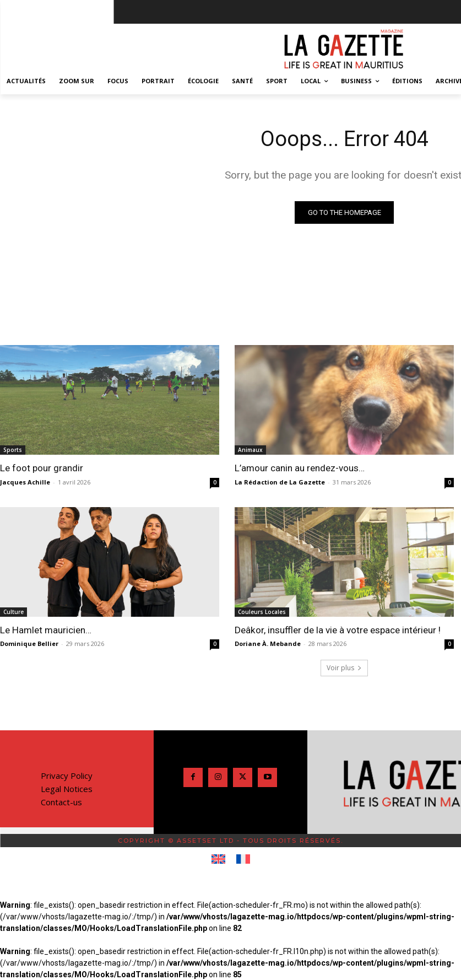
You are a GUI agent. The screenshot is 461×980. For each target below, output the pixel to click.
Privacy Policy (67, 776)
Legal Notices (67, 789)
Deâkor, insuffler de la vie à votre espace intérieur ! (337, 630)
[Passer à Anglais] (218, 859)
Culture (13, 612)
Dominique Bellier (29, 644)
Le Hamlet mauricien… (45, 630)
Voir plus (344, 668)
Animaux (250, 450)
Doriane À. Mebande (268, 644)
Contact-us (61, 802)
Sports (13, 450)
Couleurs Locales (262, 612)
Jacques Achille (25, 482)
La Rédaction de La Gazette (280, 482)
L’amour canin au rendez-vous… (300, 468)
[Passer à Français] (243, 859)
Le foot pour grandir (42, 468)
